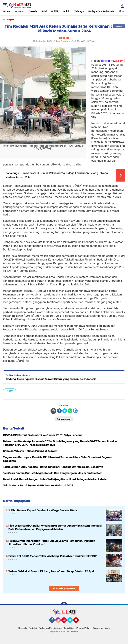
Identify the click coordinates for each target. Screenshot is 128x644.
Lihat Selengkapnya (64, 588)
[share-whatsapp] (70, 411)
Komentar (64, 419)
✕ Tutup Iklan (119, 26)
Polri (44, 11)
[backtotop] (64, 605)
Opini (66, 11)
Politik (55, 11)
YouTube (78, 622)
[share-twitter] (65, 411)
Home (7, 11)
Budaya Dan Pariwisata (101, 11)
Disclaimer (98, 628)
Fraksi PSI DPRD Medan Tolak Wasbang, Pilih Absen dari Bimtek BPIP (52, 556)
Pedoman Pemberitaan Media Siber (56, 628)
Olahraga (79, 11)
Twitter (71, 622)
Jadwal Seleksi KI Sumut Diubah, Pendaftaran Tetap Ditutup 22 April (51, 571)
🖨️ (53, 411)
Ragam (9, 391)
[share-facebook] (59, 411)
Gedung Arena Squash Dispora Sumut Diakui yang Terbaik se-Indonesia (51, 379)
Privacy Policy (83, 628)
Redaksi (33, 628)
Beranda (23, 628)
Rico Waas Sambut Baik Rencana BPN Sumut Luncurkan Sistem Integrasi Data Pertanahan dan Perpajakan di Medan (55, 527)
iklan (107, 628)
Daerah (33, 11)
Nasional (19, 11)
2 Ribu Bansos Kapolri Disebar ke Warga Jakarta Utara (43, 510)
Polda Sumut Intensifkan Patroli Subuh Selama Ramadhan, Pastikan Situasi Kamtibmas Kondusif (52, 543)
